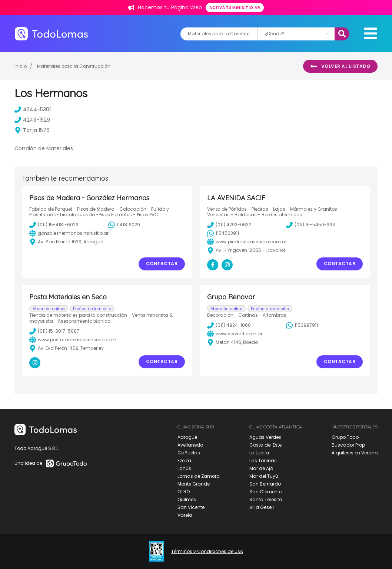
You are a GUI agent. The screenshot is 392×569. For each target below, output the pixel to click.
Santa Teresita (266, 499)
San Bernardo (265, 484)
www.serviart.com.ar (235, 334)
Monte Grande (194, 484)
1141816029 (124, 225)
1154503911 (223, 233)
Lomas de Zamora (199, 476)
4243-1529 (32, 120)
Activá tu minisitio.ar (235, 8)
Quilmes (187, 499)
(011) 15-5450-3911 (311, 225)
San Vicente (191, 507)
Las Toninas (263, 461)
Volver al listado (340, 66)
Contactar (162, 264)
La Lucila (259, 453)
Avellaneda (190, 445)
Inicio (21, 66)
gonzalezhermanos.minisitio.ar (69, 233)
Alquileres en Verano (355, 453)
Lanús (184, 468)
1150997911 (302, 325)
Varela (185, 515)
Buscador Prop (348, 445)
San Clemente (265, 492)
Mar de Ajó (261, 468)
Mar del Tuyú (264, 476)
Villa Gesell (262, 507)
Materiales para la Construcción (74, 66)
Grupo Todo (345, 437)
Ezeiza (184, 461)
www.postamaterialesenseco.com (73, 340)
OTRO (184, 492)
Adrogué (187, 437)
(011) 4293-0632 (229, 225)
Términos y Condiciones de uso (207, 552)
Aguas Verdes (265, 437)
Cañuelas (189, 453)
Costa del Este (265, 445)
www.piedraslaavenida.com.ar (247, 242)
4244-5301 (33, 109)
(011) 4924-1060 (229, 325)
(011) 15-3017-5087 (54, 331)
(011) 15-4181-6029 (54, 225)
